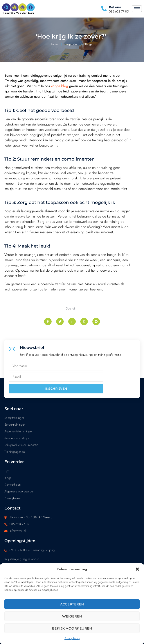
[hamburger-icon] (137, 9)
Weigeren (72, 616)
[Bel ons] (104, 9)
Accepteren (72, 604)
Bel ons (115, 7)
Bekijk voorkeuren (72, 628)
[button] (137, 569)
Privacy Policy (72, 638)
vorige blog (59, 86)
